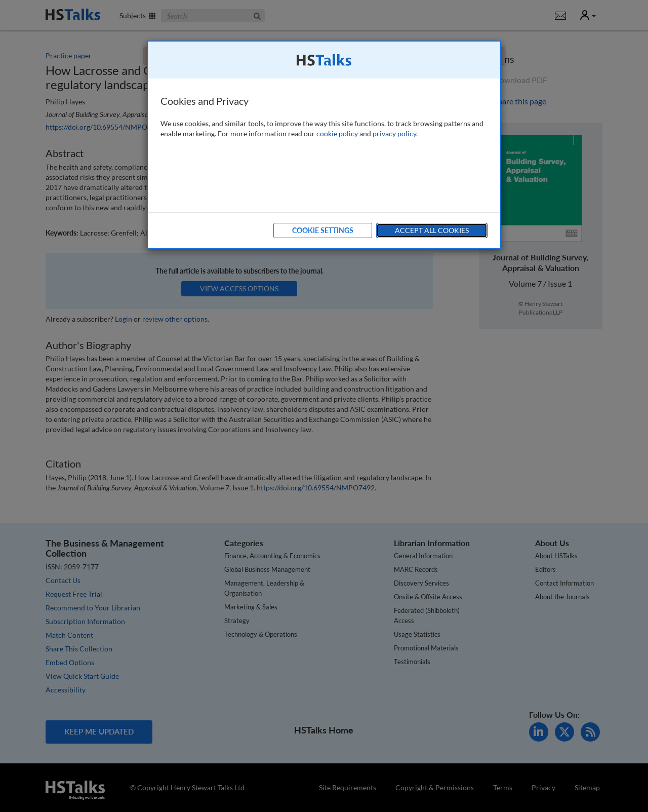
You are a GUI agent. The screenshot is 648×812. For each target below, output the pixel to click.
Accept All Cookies (432, 230)
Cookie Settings (323, 230)
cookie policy (337, 133)
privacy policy (394, 133)
